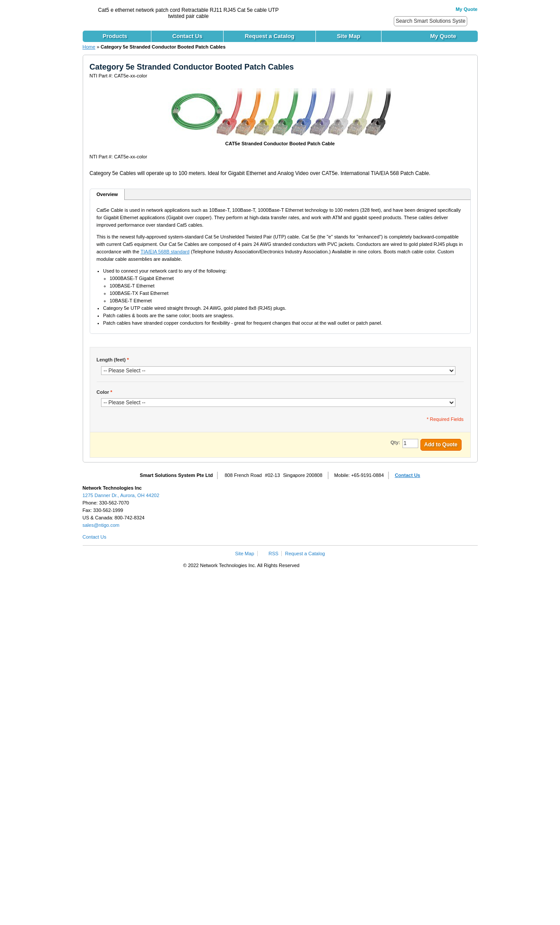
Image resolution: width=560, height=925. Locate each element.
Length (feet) (113, 360)
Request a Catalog (305, 554)
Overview (107, 194)
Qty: (395, 442)
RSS (274, 554)
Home (89, 47)
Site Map (244, 554)
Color (105, 392)
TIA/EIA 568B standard (165, 252)
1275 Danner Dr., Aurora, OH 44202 (121, 495)
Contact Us (407, 475)
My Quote (466, 9)
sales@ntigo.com (101, 525)
